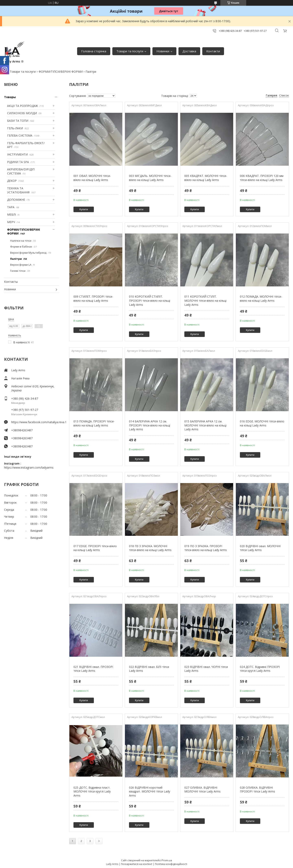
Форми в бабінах (21, 247)
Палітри (16, 259)
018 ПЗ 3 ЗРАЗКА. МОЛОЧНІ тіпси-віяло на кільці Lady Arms (150, 548)
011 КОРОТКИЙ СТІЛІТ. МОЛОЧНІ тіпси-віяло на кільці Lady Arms (205, 300)
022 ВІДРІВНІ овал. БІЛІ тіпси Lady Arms (149, 669)
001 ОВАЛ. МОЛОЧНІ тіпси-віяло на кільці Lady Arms (92, 178)
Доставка (189, 51)
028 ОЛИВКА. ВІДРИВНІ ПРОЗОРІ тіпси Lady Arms (257, 790)
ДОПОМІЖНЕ (16, 200)
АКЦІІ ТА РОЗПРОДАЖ (22, 106)
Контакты (11, 282)
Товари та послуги (130, 51)
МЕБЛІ (11, 214)
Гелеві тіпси (18, 271)
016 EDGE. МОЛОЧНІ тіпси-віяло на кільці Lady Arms (262, 423)
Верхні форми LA (21, 265)
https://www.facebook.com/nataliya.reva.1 (35, 422)
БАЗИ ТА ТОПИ (18, 121)
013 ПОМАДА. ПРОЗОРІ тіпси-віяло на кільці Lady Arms (94, 423)
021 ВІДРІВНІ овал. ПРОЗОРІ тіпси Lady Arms (93, 669)
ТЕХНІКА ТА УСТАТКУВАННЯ (18, 190)
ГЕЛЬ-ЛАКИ (15, 128)
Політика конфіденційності (171, 864)
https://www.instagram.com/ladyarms (29, 467)
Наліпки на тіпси (21, 241)
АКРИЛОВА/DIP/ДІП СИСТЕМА (21, 171)
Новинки (163, 51)
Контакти (213, 51)
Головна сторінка (94, 51)
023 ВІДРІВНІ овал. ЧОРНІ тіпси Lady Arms (206, 669)
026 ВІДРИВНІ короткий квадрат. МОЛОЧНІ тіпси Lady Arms (150, 791)
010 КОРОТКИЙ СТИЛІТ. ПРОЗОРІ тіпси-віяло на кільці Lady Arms (150, 300)
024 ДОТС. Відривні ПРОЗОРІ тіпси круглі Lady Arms (260, 669)
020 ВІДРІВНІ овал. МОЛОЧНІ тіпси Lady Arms (260, 548)
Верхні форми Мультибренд (28, 253)
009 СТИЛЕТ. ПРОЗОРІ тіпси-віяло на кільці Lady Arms (93, 299)
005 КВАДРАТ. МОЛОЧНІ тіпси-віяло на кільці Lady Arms (206, 178)
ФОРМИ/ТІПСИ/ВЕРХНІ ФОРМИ (61, 72)
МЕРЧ (11, 222)
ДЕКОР (12, 181)
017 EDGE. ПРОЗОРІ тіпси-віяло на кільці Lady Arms (95, 548)
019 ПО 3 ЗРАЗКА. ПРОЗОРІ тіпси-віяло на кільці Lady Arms (206, 548)
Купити (84, 209)
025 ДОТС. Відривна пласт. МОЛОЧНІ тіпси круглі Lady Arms (92, 791)
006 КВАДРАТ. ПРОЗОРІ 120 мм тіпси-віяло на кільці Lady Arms (262, 178)
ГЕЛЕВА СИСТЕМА (20, 135)
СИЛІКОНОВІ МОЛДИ (22, 113)
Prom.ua (167, 860)
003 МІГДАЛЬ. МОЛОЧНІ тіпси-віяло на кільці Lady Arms (150, 178)
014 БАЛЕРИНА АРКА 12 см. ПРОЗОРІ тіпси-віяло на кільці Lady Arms (150, 425)
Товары (10, 97)
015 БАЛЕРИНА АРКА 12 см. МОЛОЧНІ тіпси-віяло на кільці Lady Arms (205, 425)
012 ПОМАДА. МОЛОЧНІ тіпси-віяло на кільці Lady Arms (261, 299)
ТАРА (11, 207)
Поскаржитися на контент (137, 864)
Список (284, 95)
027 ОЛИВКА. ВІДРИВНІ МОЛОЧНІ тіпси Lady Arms (202, 790)
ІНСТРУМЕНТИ (17, 154)
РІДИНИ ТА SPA (18, 162)
